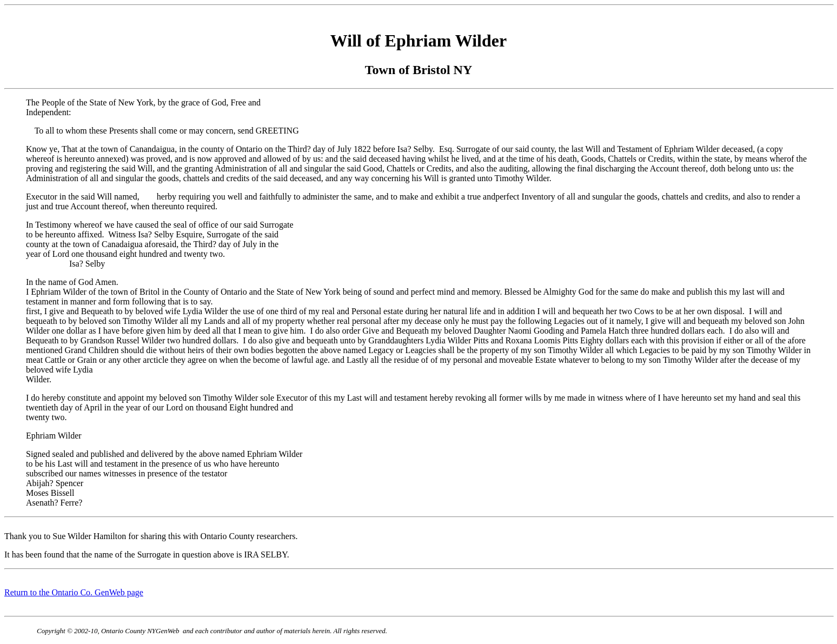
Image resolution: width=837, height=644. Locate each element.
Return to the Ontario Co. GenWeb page (74, 592)
